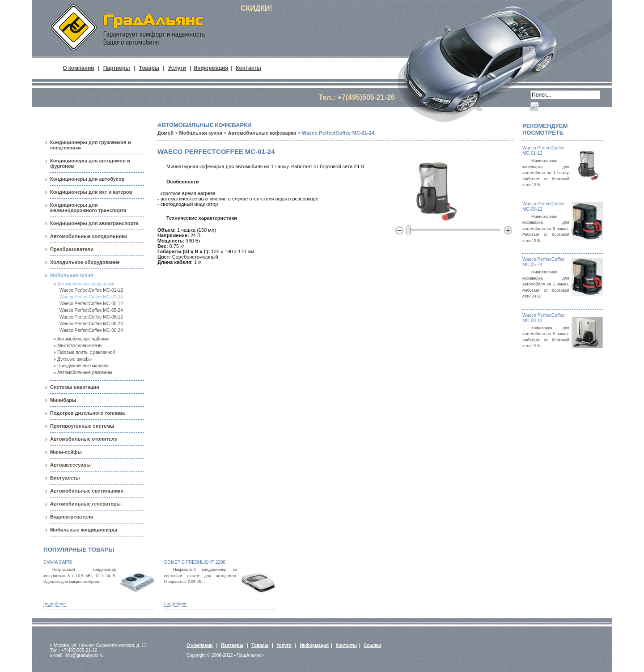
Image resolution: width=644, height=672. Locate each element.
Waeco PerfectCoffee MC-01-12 (91, 290)
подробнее (55, 604)
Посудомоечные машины (83, 366)
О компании (78, 68)
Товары (149, 68)
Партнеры (117, 68)
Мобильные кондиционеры (84, 530)
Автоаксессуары (70, 465)
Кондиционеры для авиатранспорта (94, 223)
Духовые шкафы (74, 359)
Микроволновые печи (79, 346)
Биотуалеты (65, 478)
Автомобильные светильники (87, 491)
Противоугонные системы (82, 426)
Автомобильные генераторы (85, 504)
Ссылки (372, 645)
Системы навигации (75, 387)
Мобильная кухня (72, 275)
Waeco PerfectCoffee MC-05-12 (91, 304)
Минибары (63, 400)
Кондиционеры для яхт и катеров (91, 192)
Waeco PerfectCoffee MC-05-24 (91, 310)
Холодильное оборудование (85, 262)
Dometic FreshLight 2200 (195, 562)
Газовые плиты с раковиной (86, 352)
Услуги (177, 68)
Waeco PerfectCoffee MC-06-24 (91, 330)
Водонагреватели (72, 517)
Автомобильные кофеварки (86, 284)
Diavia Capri (58, 562)
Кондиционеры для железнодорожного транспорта (88, 208)
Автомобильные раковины (85, 372)
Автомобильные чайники (83, 339)
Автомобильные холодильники (89, 236)
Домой (165, 133)
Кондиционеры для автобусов (87, 179)
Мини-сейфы (66, 452)
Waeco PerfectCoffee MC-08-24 (91, 324)
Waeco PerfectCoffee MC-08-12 (91, 317)
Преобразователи (72, 249)
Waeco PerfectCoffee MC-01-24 (91, 297)
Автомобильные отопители (84, 439)
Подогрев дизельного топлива (87, 413)
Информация (211, 68)
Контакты (248, 68)
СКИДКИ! (256, 8)
